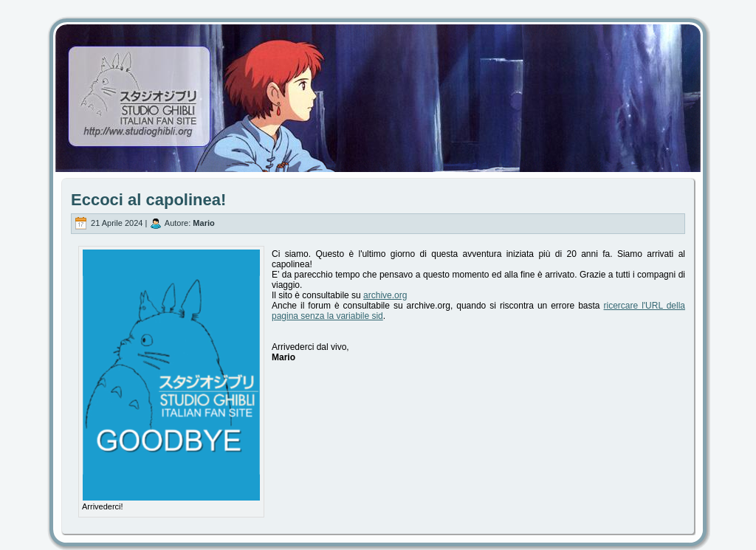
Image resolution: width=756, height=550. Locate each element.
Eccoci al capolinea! (148, 200)
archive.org (385, 295)
